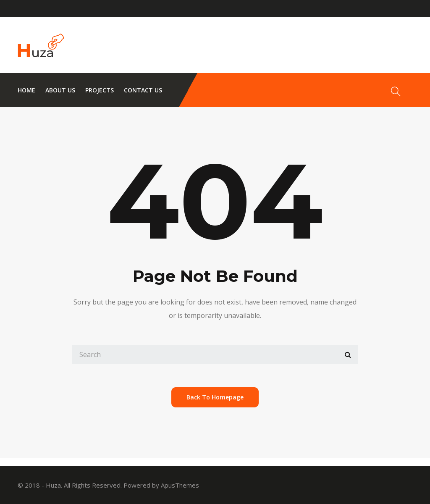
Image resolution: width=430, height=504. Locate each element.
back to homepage (215, 397)
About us (60, 90)
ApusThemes (180, 485)
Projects (100, 90)
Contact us (143, 90)
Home (26, 90)
